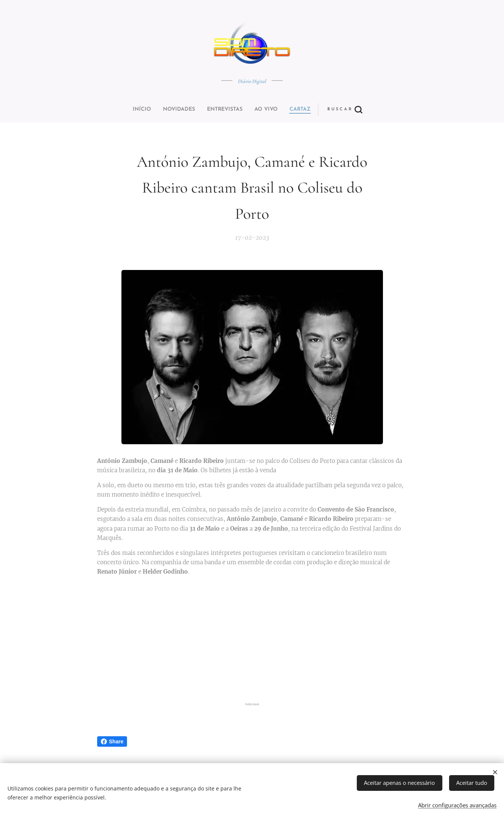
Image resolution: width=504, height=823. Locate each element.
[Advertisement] (252, 641)
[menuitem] (201, 110)
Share (112, 741)
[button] (280, 110)
